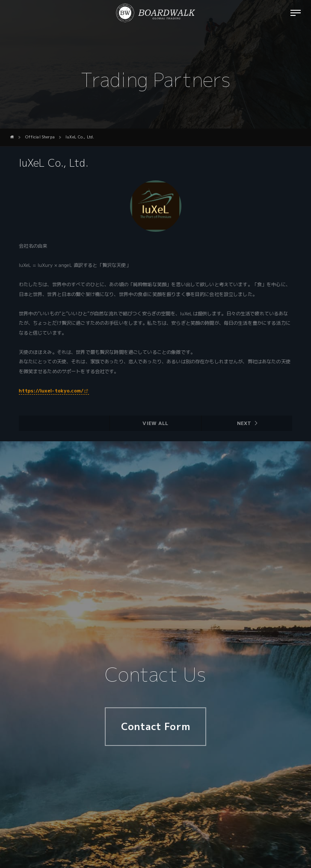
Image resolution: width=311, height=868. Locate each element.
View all (155, 423)
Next (244, 423)
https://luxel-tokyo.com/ (51, 391)
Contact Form (155, 726)
